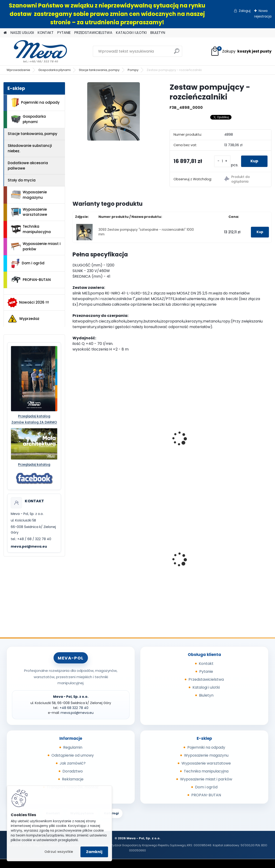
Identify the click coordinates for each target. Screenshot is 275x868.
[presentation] (74, 433)
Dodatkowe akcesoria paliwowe (28, 166)
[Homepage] (5, 33)
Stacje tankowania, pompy (99, 70)
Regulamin (73, 747)
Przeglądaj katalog (34, 416)
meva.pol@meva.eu (29, 546)
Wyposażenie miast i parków (36, 246)
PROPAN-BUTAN (31, 280)
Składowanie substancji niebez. (30, 148)
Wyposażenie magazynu (29, 195)
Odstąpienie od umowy (73, 755)
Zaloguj (245, 11)
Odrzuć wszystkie (59, 852)
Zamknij (94, 852)
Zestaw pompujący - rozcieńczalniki (230, 429)
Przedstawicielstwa (206, 679)
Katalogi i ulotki (206, 687)
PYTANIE (64, 33)
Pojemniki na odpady (35, 103)
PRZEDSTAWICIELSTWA (93, 33)
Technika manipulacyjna (31, 229)
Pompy (133, 70)
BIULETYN (158, 33)
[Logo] (36, 51)
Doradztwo (73, 771)
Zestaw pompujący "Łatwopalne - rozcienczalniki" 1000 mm (170, 443)
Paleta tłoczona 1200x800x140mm (227, 565)
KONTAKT (46, 33)
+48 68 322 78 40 (74, 708)
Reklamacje (73, 779)
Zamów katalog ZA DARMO (34, 422)
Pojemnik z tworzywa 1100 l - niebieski (168, 566)
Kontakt (206, 664)
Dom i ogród (28, 263)
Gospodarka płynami (54, 70)
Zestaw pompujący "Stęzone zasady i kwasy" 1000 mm (102, 440)
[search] (177, 53)
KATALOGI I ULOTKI (131, 33)
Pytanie (206, 671)
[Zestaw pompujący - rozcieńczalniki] (114, 111)
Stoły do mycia (22, 180)
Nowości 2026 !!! (28, 302)
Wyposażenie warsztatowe (29, 212)
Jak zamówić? (73, 763)
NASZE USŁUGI (22, 33)
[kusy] (222, 161)
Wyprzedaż (23, 319)
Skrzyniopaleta (89, 564)
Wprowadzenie (18, 70)
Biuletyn (206, 695)
